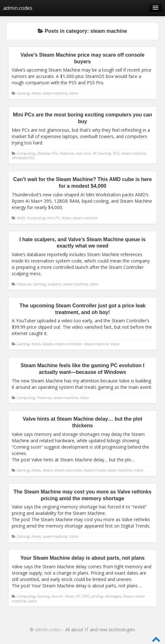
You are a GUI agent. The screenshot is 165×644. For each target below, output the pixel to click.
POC (86, 596)
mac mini (83, 153)
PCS (116, 153)
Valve (73, 93)
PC (78, 596)
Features (67, 153)
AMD (21, 218)
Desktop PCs (47, 153)
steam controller (68, 344)
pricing (97, 596)
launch (57, 596)
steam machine (55, 93)
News (36, 93)
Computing (26, 153)
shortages (113, 596)
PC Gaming (102, 153)
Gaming (23, 93)
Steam (47, 344)
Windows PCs (23, 158)
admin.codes (18, 8)
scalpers (54, 284)
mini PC (53, 218)
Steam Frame (94, 470)
